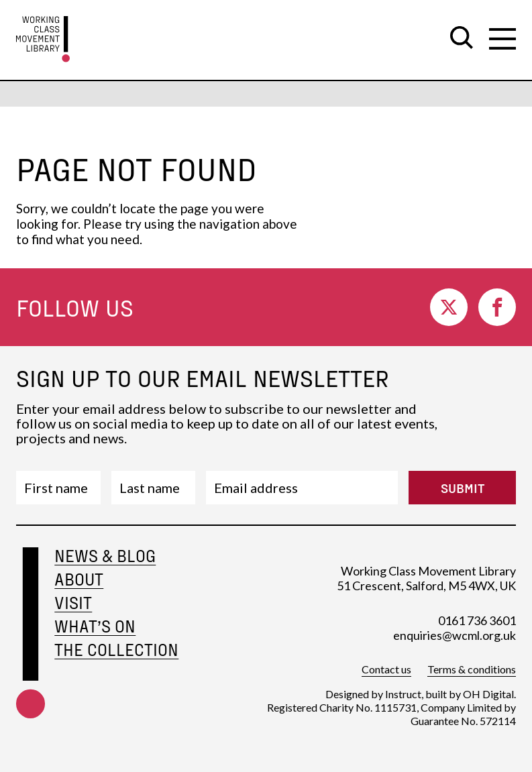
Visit (73, 603)
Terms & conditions (472, 669)
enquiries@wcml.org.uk (455, 635)
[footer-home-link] (31, 650)
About (79, 579)
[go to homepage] (43, 39)
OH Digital (488, 694)
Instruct (403, 694)
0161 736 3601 (477, 620)
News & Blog (105, 556)
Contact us (386, 669)
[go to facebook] (497, 307)
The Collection (116, 650)
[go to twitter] (449, 307)
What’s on (95, 626)
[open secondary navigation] (502, 39)
